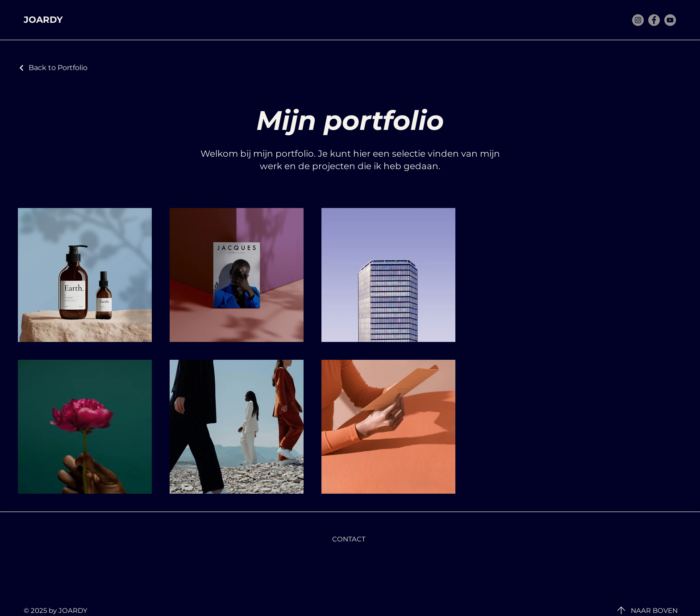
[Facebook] (654, 20)
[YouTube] (670, 20)
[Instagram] (638, 20)
